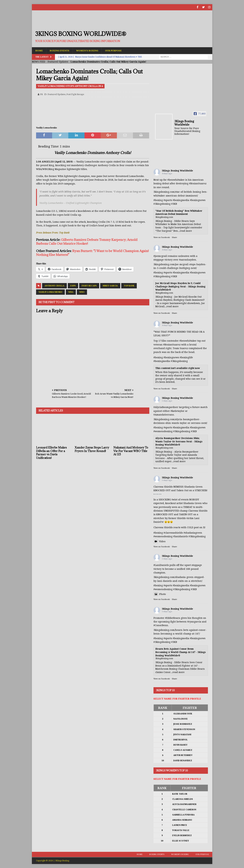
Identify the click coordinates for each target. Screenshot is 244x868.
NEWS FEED (39, 62)
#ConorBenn (161, 625)
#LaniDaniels (161, 565)
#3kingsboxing (162, 204)
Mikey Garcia (110, 286)
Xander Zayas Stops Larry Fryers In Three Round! (92, 449)
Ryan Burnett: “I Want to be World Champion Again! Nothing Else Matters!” (92, 253)
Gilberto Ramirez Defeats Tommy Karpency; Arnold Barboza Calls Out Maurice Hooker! (87, 242)
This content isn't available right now (178, 368)
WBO (82, 292)
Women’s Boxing (89, 50)
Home (39, 50)
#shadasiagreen (193, 533)
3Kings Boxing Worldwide (177, 171)
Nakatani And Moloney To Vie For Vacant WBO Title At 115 (131, 451)
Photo (160, 594)
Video (159, 541)
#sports (168, 200)
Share (174, 237)
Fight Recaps (89, 286)
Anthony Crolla (54, 286)
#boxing (158, 200)
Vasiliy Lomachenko (50, 292)
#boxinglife (186, 357)
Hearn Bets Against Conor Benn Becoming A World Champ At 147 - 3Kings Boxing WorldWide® (181, 652)
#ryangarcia (194, 621)
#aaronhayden (188, 260)
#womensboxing (163, 431)
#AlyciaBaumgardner (166, 407)
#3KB (174, 204)
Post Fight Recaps (75, 94)
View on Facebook (162, 237)
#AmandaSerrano (164, 415)
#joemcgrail (160, 256)
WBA (71, 292)
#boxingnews (198, 200)
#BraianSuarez (198, 183)
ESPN (73, 286)
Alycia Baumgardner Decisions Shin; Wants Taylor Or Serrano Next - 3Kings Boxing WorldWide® (179, 441)
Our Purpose (116, 50)
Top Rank (129, 286)
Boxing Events (60, 50)
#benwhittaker (176, 180)
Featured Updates (58, 62)
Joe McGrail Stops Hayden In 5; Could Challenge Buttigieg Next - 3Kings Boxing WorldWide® (180, 286)
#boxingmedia (181, 200)
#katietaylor (177, 411)
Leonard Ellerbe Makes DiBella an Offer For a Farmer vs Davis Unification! (51, 453)
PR (41, 94)
